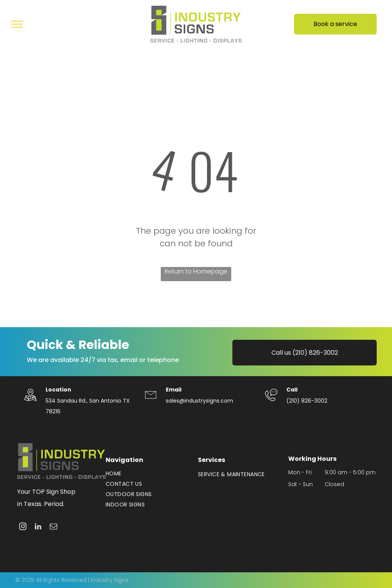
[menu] (17, 24)
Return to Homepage (196, 271)
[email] (53, 527)
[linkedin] (38, 527)
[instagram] (23, 527)
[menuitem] (148, 474)
